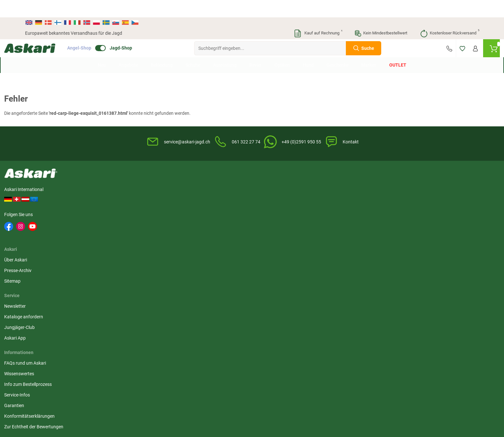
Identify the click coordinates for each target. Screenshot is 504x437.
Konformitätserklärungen (281, 232)
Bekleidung (162, 48)
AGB (337, 179)
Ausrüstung (225, 48)
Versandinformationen (48, 402)
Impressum (344, 228)
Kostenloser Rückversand (450, 16)
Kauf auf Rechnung (318, 16)
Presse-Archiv (130, 190)
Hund (308, 48)
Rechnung (420, 211)
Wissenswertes (271, 190)
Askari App (190, 211)
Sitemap (124, 200)
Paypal (416, 200)
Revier (256, 48)
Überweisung (423, 179)
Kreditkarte (421, 190)
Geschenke (337, 48)
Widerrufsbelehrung (352, 190)
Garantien (266, 222)
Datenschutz (345, 200)
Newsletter (190, 179)
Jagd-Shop (142, 31)
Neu (102, 48)
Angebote (128, 48)
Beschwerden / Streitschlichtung (365, 239)
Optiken (282, 48)
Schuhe (193, 48)
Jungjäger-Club (194, 200)
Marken (369, 48)
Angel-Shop (100, 31)
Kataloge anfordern (198, 190)
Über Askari (127, 179)
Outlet (398, 48)
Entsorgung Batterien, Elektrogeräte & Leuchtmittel (361, 214)
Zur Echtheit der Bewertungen (285, 243)
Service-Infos (269, 211)
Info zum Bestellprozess (280, 200)
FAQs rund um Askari (277, 179)
